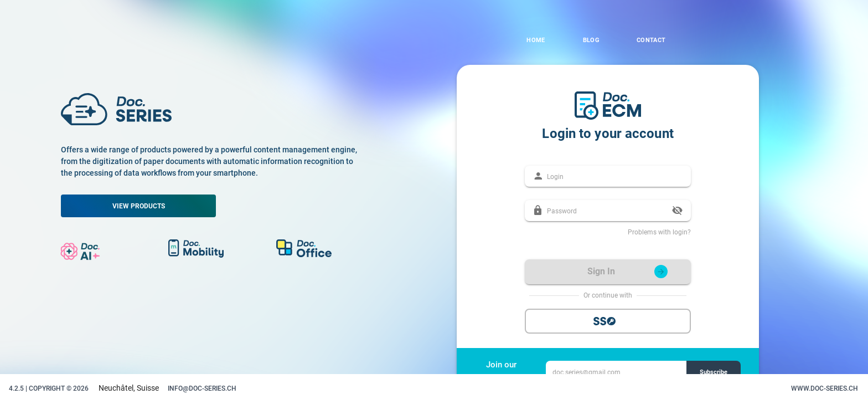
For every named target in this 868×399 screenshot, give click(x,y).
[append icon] (678, 211)
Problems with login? (659, 232)
